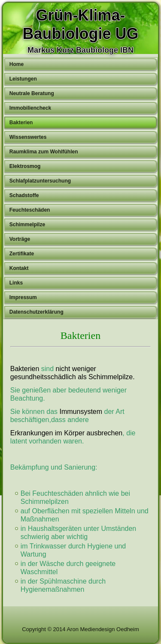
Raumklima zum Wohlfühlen (44, 152)
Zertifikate (22, 254)
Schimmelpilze (27, 225)
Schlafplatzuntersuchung (40, 181)
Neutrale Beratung (32, 93)
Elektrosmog (25, 166)
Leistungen (23, 79)
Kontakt (19, 268)
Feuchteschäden (30, 210)
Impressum (23, 297)
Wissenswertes (28, 137)
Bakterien (21, 123)
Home (17, 64)
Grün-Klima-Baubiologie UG (81, 24)
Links (16, 283)
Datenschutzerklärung (36, 312)
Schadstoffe (24, 195)
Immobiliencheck (30, 108)
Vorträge (20, 239)
